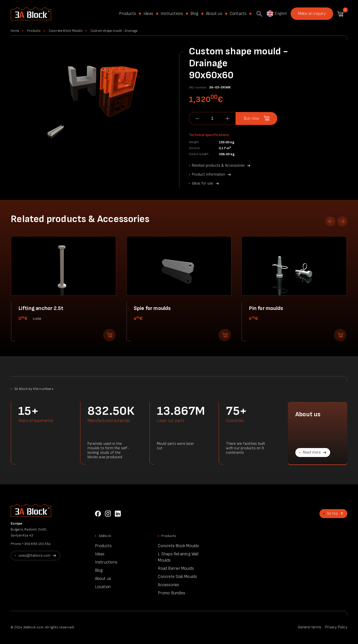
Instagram (108, 514)
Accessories (168, 585)
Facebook (98, 514)
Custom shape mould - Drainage (114, 31)
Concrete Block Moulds (66, 31)
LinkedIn (118, 514)
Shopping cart (340, 14)
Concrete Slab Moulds (177, 577)
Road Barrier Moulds (176, 568)
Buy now (251, 118)
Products (128, 14)
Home (15, 31)
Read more (312, 452)
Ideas (148, 14)
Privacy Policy (336, 627)
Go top (332, 513)
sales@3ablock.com (34, 555)
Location (103, 587)
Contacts (238, 14)
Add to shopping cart (109, 335)
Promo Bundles (172, 593)
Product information (209, 174)
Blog (194, 14)
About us (214, 14)
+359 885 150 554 (36, 544)
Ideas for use (203, 183)
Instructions (172, 14)
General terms (310, 627)
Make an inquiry (312, 14)
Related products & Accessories (218, 166)
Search (259, 14)
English (276, 14)
